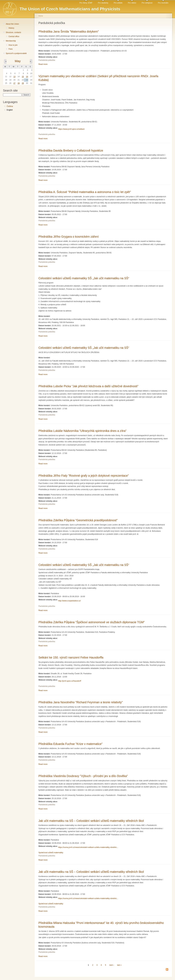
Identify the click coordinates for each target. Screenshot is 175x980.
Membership (11, 41)
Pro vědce (132, 3)
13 (14, 77)
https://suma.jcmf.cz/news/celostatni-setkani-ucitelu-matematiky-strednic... (88, 847)
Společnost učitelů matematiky (51, 853)
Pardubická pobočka (47, 60)
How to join (13, 45)
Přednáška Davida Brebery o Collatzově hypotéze (71, 150)
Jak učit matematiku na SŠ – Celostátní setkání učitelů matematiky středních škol (91, 821)
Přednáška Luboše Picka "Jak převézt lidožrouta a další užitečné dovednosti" (88, 386)
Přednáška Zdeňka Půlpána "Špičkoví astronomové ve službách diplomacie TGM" (92, 622)
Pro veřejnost (147, 3)
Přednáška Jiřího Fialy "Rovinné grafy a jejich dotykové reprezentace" (84, 476)
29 (23, 83)
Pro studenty (103, 3)
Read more (43, 64)
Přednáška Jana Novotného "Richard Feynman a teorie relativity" (81, 702)
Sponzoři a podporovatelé (16, 53)
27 (14, 83)
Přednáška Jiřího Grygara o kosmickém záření (69, 237)
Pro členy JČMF (86, 3)
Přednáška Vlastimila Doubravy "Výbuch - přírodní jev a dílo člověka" (83, 776)
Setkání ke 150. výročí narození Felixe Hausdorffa (71, 657)
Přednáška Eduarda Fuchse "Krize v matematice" (70, 744)
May (18, 61)
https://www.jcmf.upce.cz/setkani (71, 129)
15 (23, 77)
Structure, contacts (13, 32)
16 (27, 77)
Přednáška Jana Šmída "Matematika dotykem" (69, 32)
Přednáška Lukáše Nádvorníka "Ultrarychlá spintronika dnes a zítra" (82, 431)
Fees (10, 49)
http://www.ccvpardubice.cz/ (69, 601)
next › (112, 965)
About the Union (12, 24)
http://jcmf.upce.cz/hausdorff (70, 681)
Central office (14, 36)
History (11, 28)
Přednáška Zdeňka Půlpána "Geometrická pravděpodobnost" (78, 520)
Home (41, 16)
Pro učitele (118, 3)
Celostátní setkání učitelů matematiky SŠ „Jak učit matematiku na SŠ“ (84, 278)
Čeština (10, 106)
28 (19, 83)
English (10, 110)
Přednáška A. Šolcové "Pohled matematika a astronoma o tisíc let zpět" (85, 192)
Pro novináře (163, 3)
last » (119, 965)
